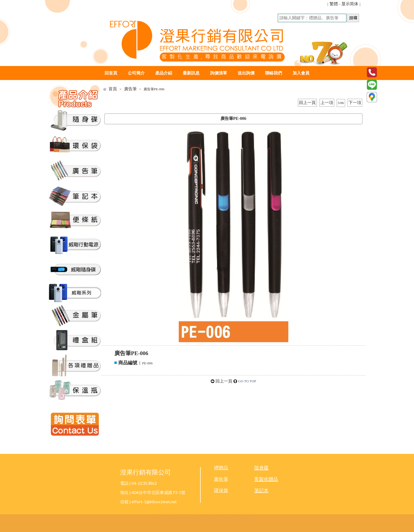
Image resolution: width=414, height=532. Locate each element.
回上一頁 (307, 103)
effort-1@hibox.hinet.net (154, 502)
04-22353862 (144, 483)
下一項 (355, 103)
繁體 (334, 4)
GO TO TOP (247, 381)
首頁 (113, 89)
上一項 (327, 103)
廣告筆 (130, 89)
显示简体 (350, 4)
